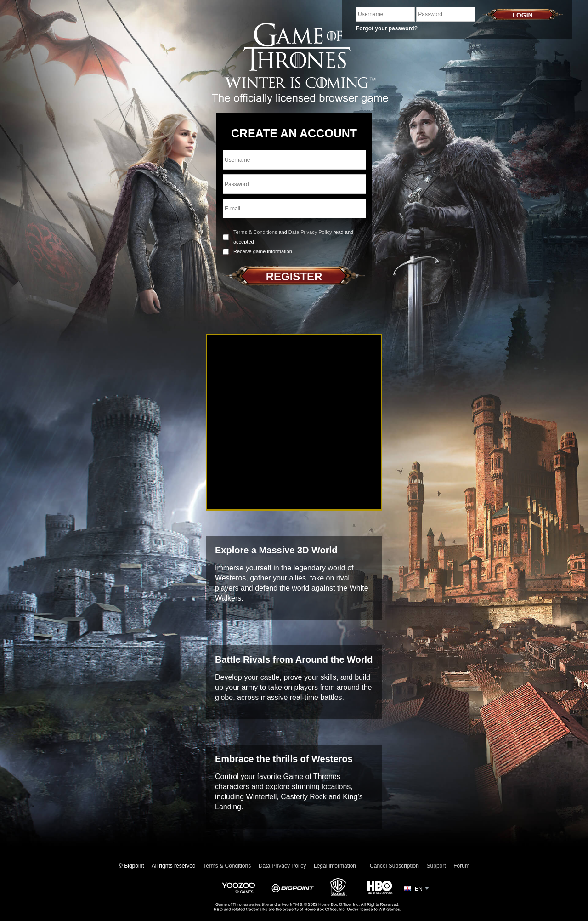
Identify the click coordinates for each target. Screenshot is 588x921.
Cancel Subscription (394, 866)
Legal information (335, 866)
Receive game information (263, 251)
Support (436, 866)
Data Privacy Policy (310, 232)
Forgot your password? (387, 28)
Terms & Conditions (255, 232)
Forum (461, 866)
